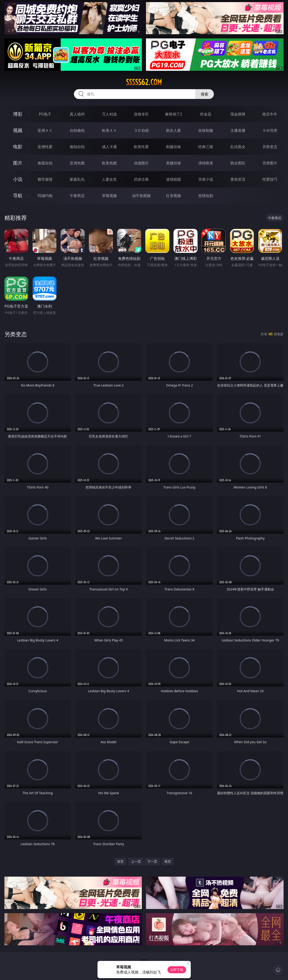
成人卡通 (109, 147)
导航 (18, 195)
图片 (18, 163)
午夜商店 (77, 196)
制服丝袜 (173, 147)
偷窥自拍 (45, 163)
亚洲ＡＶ (45, 130)
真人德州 (77, 114)
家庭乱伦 (77, 179)
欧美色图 (109, 163)
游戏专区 (141, 114)
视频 (18, 130)
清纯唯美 (206, 163)
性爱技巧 (270, 179)
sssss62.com (144, 82)
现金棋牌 (238, 114)
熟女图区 (238, 163)
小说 (18, 179)
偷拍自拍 (77, 147)
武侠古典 (141, 179)
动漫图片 (141, 163)
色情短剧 (206, 196)
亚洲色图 (77, 163)
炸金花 (206, 114)
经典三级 (206, 147)
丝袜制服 (206, 130)
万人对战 (109, 114)
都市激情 (45, 179)
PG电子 (45, 114)
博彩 (18, 114)
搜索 (205, 94)
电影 (18, 147)
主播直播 (238, 130)
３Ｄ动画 (141, 130)
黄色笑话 (238, 179)
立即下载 (177, 970)
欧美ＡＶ (109, 130)
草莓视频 (109, 196)
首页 (120, 861)
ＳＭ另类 (270, 130)
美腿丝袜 (173, 163)
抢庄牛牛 (270, 114)
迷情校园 (173, 179)
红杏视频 (173, 196)
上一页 (136, 861)
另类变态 (270, 147)
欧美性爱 (141, 147)
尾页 (168, 861)
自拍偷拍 (77, 130)
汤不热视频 (141, 196)
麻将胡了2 (174, 114)
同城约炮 (45, 196)
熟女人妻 (173, 130)
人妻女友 (109, 179)
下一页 (152, 861)
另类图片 (270, 163)
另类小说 (206, 179)
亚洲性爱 (45, 147)
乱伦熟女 (238, 147)
